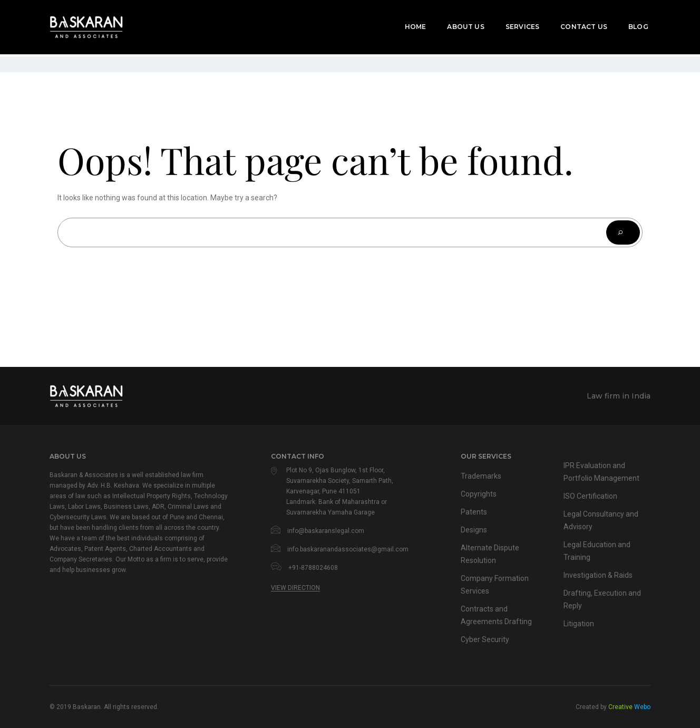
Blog (633, 22)
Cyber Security (485, 639)
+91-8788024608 (313, 568)
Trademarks (481, 476)
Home (410, 22)
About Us (460, 22)
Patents (474, 512)
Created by (613, 707)
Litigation (579, 624)
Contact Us (578, 22)
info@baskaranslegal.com (326, 531)
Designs (474, 530)
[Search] (623, 232)
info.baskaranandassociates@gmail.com (348, 549)
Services (517, 22)
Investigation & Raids (600, 575)
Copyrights (479, 494)
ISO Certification (591, 496)
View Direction (295, 588)
